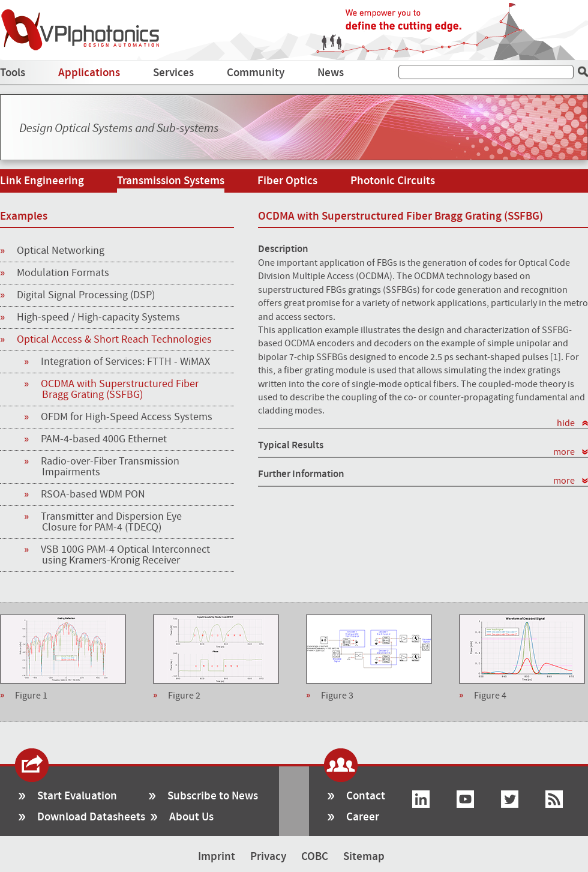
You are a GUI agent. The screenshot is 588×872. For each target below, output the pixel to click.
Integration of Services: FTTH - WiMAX (126, 362)
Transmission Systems (171, 181)
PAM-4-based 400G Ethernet (104, 439)
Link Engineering (42, 181)
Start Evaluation (77, 796)
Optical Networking (52, 252)
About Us (191, 817)
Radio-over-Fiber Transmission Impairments (111, 467)
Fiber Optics (287, 181)
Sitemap (364, 857)
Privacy (268, 857)
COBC (315, 857)
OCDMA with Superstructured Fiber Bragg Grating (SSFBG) (120, 389)
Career (363, 817)
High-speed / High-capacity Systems (90, 318)
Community (256, 73)
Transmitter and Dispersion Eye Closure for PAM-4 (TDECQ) (112, 522)
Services (173, 73)
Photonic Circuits (393, 181)
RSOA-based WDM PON (94, 495)
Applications (89, 73)
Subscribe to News (213, 796)
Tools (13, 73)
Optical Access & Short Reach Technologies (106, 341)
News (331, 73)
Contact (366, 796)
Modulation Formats (55, 274)
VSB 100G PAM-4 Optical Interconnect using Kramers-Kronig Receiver (126, 555)
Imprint (217, 857)
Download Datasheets (91, 817)
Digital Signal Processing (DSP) (77, 296)
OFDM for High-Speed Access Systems (127, 417)
